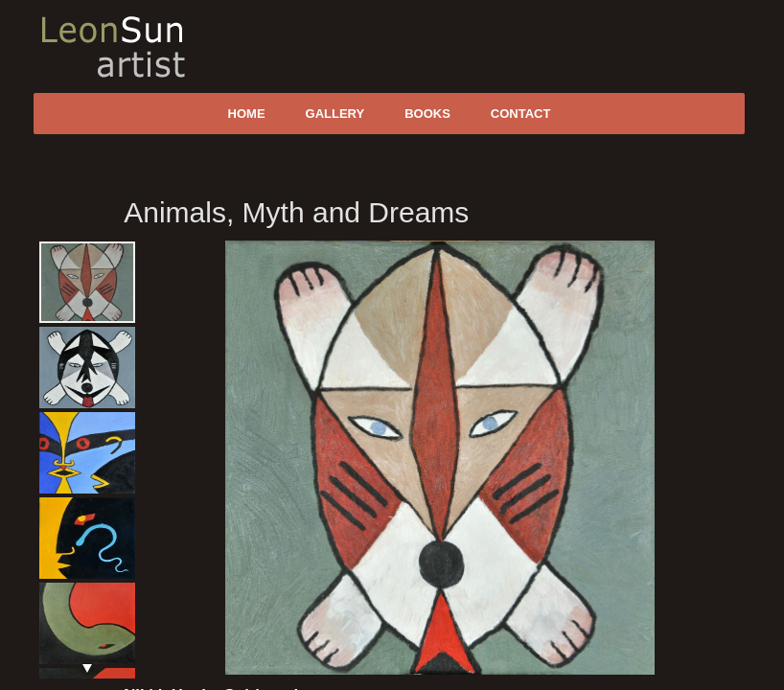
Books (427, 114)
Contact (521, 114)
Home (247, 114)
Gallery (335, 114)
